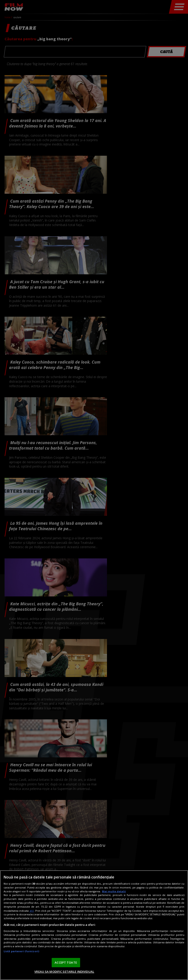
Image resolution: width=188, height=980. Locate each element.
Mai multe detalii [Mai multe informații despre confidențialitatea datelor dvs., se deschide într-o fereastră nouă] (114, 891)
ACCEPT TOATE (66, 962)
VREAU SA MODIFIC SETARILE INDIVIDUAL (64, 972)
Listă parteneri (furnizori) (21, 951)
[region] (94, 925)
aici (32, 911)
